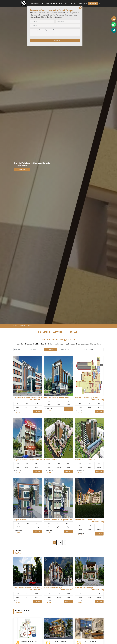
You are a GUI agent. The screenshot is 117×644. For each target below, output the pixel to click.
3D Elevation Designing (60, 641)
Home (15, 326)
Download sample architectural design (89, 344)
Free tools (63, 3)
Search (51, 349)
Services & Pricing (36, 3)
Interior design (70, 344)
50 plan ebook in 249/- (32, 344)
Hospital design (59, 344)
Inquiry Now (22, 169)
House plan (20, 344)
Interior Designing (89, 641)
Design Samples (50, 3)
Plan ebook (73, 3)
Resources (82, 3)
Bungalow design (47, 344)
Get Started (93, 3)
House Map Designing (29, 641)
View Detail (37, 412)
